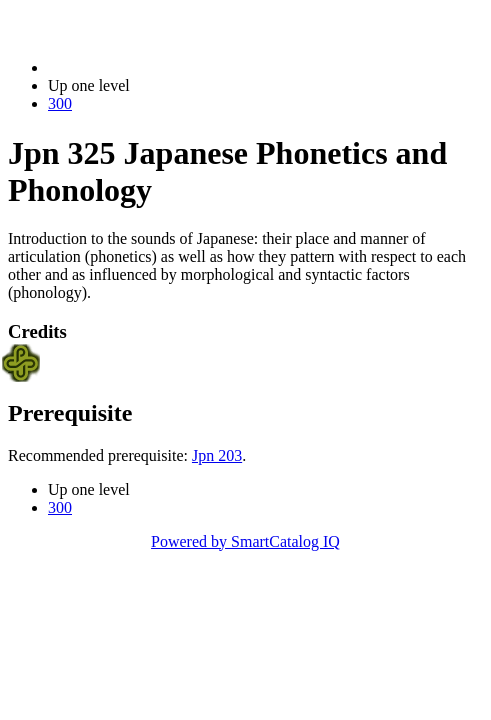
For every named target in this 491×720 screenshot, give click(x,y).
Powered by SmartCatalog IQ (245, 541)
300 (60, 103)
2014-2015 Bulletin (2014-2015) (152, 67)
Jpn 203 (217, 455)
